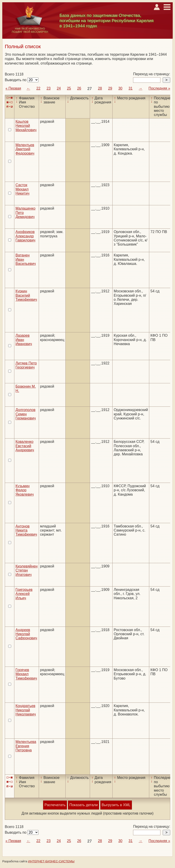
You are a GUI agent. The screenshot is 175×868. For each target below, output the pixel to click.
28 (100, 88)
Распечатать (55, 805)
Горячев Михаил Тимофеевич (26, 674)
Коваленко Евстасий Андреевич (25, 446)
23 (49, 88)
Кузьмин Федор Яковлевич (25, 490)
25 (69, 88)
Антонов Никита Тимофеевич (26, 530)
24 (59, 88)
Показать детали (83, 805)
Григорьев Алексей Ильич (24, 594)
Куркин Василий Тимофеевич (26, 295)
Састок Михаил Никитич (22, 189)
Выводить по (16, 80)
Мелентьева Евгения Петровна (26, 746)
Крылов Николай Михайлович (26, 126)
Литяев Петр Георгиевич (26, 365)
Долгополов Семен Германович (26, 414)
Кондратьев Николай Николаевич (26, 710)
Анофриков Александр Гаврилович (25, 236)
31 (131, 88)
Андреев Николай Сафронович (26, 634)
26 (79, 88)
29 (110, 88)
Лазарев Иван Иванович (24, 340)
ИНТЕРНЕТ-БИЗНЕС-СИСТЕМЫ (51, 861)
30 (120, 88)
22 (38, 88)
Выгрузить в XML (116, 805)
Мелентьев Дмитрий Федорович (25, 149)
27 (90, 89)
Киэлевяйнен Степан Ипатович (27, 570)
